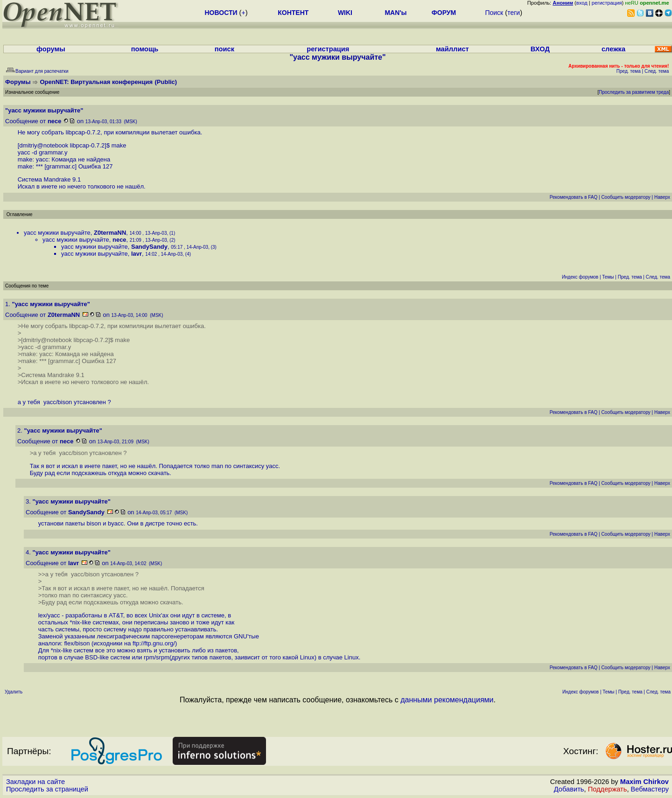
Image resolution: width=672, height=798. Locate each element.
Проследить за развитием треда (634, 92)
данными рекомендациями (447, 700)
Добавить (569, 789)
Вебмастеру (650, 789)
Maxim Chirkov (644, 782)
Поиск (494, 13)
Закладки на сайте (35, 782)
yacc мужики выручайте (57, 233)
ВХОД (540, 49)
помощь (145, 49)
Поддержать (608, 789)
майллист (452, 49)
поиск (224, 49)
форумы (51, 49)
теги (514, 13)
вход (582, 3)
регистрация (607, 3)
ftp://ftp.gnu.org (153, 643)
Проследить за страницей (47, 789)
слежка (613, 49)
